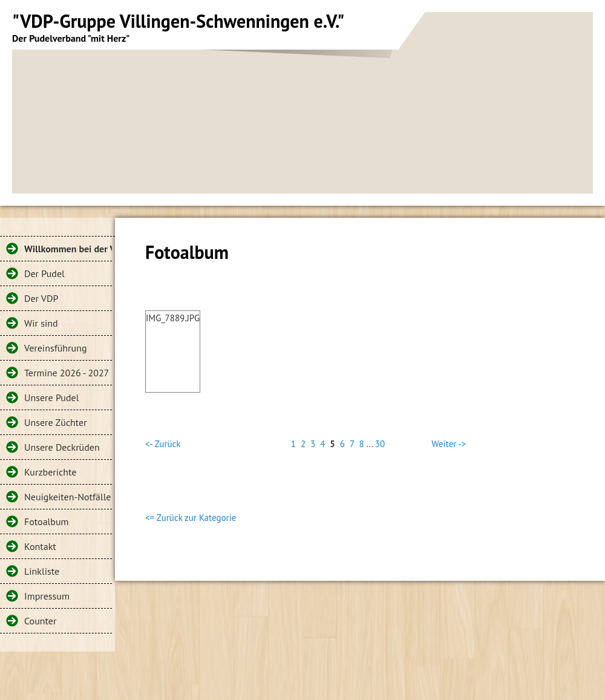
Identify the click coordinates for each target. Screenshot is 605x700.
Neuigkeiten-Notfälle (67, 497)
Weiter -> (449, 444)
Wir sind (41, 323)
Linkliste (42, 571)
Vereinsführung (56, 348)
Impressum (47, 596)
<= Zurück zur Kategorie (191, 518)
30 (380, 444)
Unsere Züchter (56, 422)
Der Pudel (44, 273)
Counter (40, 621)
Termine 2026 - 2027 (67, 373)
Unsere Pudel (51, 397)
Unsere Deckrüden (62, 447)
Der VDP (41, 298)
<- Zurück (163, 444)
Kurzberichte (50, 472)
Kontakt (40, 546)
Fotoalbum (47, 522)
